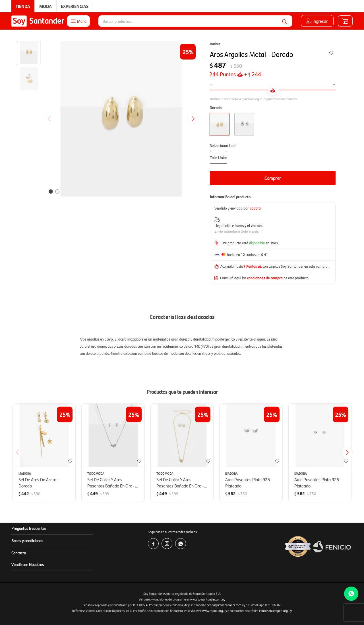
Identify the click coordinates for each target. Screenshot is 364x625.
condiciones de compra (265, 278)
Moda (45, 6)
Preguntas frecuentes (29, 528)
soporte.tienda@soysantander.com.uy (221, 605)
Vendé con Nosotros (28, 564)
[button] (285, 21)
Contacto (19, 553)
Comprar (273, 178)
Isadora (215, 44)
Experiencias (75, 6)
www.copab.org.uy (215, 611)
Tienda (23, 6)
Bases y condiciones (27, 540)
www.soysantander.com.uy (208, 599)
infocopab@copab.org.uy (275, 611)
